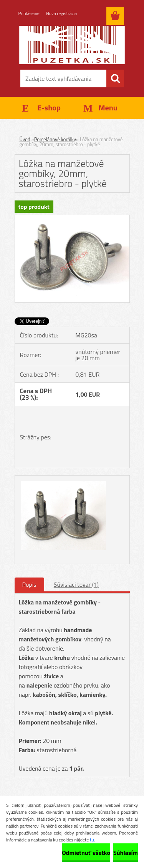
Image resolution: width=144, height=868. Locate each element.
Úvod (25, 139)
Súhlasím (126, 853)
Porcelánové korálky (55, 139)
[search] (115, 78)
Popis (29, 584)
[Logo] (72, 45)
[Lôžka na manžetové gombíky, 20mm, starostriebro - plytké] (72, 218)
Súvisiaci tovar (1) (76, 584)
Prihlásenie (29, 13)
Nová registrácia (62, 13)
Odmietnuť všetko (86, 853)
